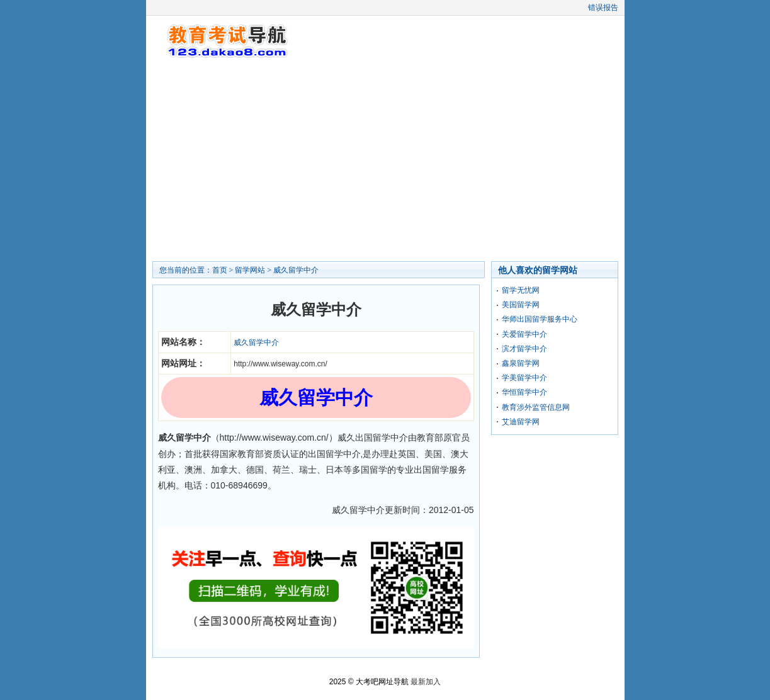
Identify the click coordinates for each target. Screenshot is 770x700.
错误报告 (603, 8)
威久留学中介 (296, 270)
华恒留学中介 (524, 392)
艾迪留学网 (521, 422)
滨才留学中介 (524, 349)
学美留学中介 (524, 378)
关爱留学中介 (524, 334)
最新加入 (426, 682)
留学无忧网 (521, 290)
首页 (220, 270)
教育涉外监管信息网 (536, 407)
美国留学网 (521, 305)
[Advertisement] (385, 161)
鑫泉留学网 (521, 363)
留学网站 (250, 270)
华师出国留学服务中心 (540, 319)
